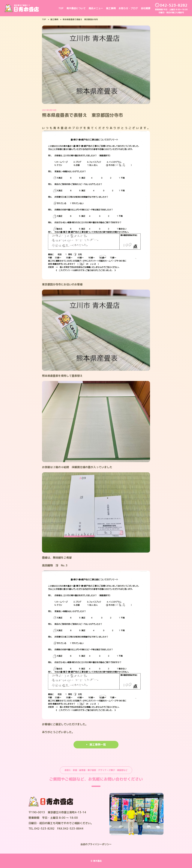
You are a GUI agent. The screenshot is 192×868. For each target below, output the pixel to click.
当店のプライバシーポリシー (96, 844)
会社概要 (146, 8)
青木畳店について (76, 8)
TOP (61, 8)
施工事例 (111, 8)
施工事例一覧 (98, 745)
